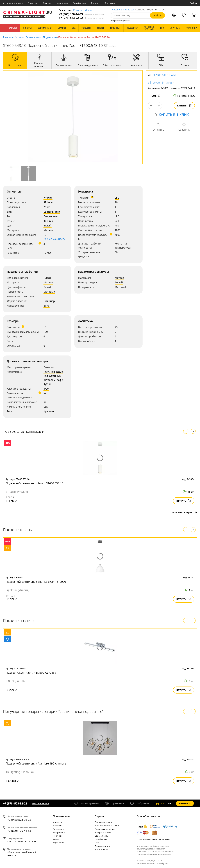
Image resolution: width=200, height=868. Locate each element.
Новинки (57, 836)
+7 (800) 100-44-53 (81, 14)
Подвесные (50, 37)
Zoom (47, 207)
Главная (8, 37)
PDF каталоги (101, 849)
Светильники (34, 37)
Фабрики (57, 826)
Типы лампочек (102, 846)
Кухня (47, 384)
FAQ (97, 843)
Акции (56, 839)
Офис (59, 372)
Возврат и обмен (103, 832)
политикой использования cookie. (155, 854)
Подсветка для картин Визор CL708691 (32, 673)
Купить (184, 106)
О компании (61, 816)
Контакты (110, 3)
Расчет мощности (55, 239)
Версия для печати (164, 75)
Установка (62, 3)
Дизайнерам (79, 3)
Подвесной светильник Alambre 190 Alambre (36, 763)
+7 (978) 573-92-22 (81, 18)
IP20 (46, 389)
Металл (48, 230)
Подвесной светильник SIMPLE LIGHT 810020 (36, 582)
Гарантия (33, 3)
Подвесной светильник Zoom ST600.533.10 (34, 483)
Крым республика (83, 10)
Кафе (60, 380)
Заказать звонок (40, 803)
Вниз (47, 306)
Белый (48, 226)
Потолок (49, 367)
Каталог (10, 28)
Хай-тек (48, 221)
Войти (193, 3)
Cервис (100, 816)
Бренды (95, 3)
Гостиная (49, 372)
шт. (161, 803)
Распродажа (59, 832)
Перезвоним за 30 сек (122, 10)
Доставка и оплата (13, 3)
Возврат (47, 3)
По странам (58, 829)
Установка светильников (107, 826)
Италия (48, 198)
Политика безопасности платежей (153, 839)
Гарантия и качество (105, 829)
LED (117, 198)
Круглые (49, 411)
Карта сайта (58, 843)
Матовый (49, 292)
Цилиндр (49, 301)
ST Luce (48, 202)
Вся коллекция (185, 512)
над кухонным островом (52, 378)
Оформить (185, 803)
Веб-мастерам (102, 836)
